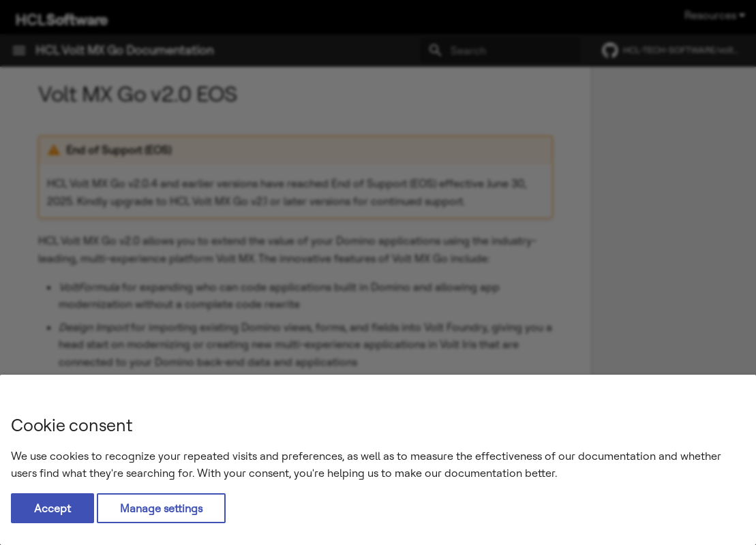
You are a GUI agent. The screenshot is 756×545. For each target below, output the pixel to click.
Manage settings (161, 508)
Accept (52, 508)
